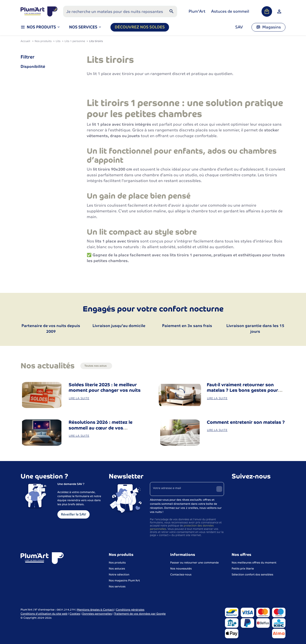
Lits (58, 41)
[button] (85, 27)
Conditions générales (130, 610)
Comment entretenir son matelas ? (246, 422)
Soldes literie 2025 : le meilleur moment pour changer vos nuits (105, 388)
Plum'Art (197, 11)
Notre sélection (119, 574)
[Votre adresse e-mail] (187, 489)
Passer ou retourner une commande (194, 563)
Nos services (117, 586)
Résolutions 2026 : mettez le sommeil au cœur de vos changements (101, 428)
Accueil (25, 41)
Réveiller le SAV (74, 514)
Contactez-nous (181, 574)
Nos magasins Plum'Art (124, 580)
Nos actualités (48, 366)
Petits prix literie (243, 569)
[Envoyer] (219, 489)
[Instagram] (246, 488)
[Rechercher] (171, 11)
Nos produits (43, 41)
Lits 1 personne (75, 41)
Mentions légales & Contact (95, 610)
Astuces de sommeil (230, 11)
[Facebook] (236, 488)
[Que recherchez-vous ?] (120, 11)
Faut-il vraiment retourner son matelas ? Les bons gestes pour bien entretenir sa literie (242, 390)
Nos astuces (117, 569)
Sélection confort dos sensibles (252, 574)
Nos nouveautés (181, 569)
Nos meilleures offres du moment (254, 563)
